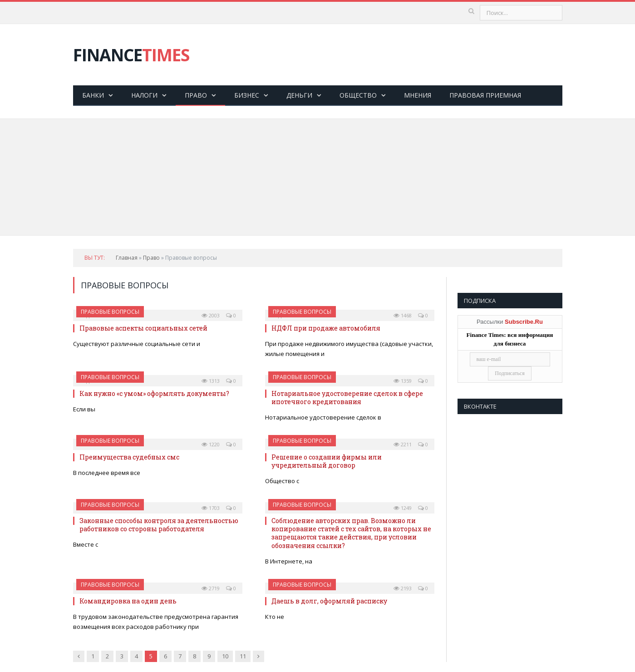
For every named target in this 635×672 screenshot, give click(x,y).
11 (243, 656)
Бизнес (247, 95)
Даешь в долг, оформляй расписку (329, 601)
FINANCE (131, 55)
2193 (403, 588)
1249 (403, 508)
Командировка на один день (128, 601)
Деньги (299, 95)
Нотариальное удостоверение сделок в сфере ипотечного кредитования (347, 398)
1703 (211, 508)
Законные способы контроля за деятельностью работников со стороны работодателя (159, 525)
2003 (211, 315)
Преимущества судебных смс (129, 457)
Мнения (418, 95)
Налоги (144, 95)
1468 (403, 315)
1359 (403, 381)
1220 (211, 444)
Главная (127, 258)
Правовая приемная (485, 95)
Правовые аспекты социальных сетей (143, 328)
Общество (358, 95)
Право (196, 95)
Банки (93, 95)
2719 (211, 588)
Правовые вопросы (110, 312)
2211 (403, 444)
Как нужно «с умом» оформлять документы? (154, 393)
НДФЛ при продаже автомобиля (326, 328)
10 (225, 656)
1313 (211, 381)
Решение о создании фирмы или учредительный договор (327, 461)
